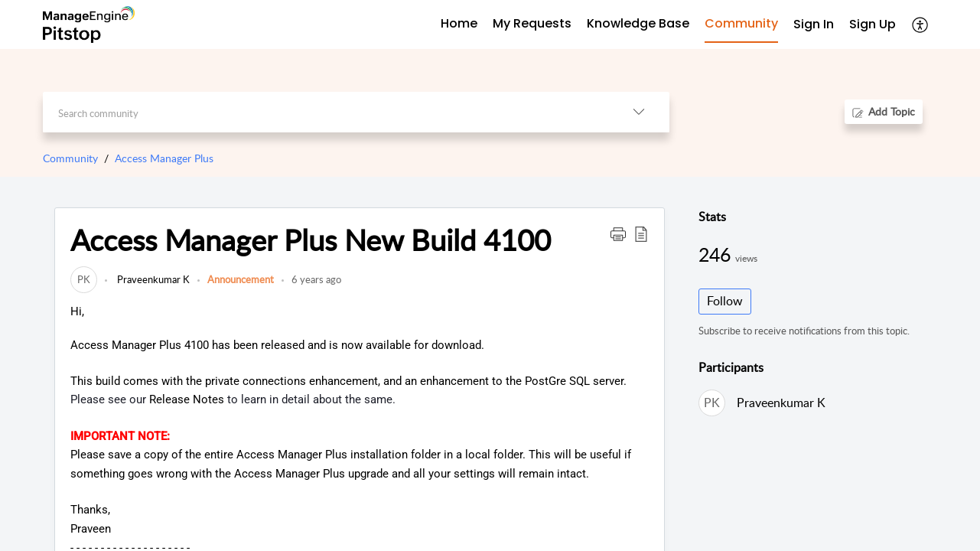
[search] (326, 112)
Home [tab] (459, 23)
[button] (921, 24)
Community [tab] (741, 23)
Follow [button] (725, 301)
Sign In (814, 24)
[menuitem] (814, 25)
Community (70, 158)
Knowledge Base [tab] (638, 23)
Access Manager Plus (164, 158)
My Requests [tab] (532, 23)
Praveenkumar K (152, 279)
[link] (84, 279)
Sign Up (873, 24)
